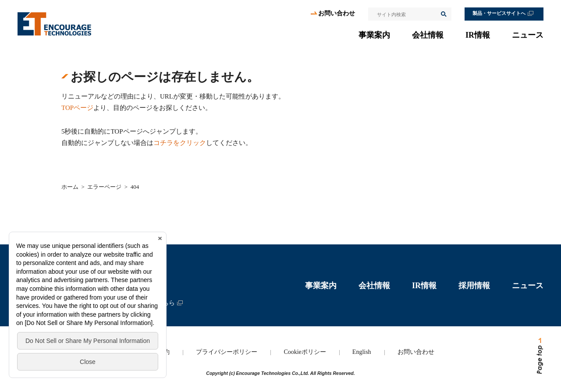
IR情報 (478, 35)
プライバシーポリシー (227, 352)
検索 (443, 14)
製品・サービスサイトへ (499, 13)
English (362, 352)
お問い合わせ (337, 13)
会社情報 (428, 35)
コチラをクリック (180, 143)
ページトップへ (539, 356)
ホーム (70, 187)
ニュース (528, 35)
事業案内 (374, 35)
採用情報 (474, 286)
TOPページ (77, 108)
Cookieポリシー (305, 352)
